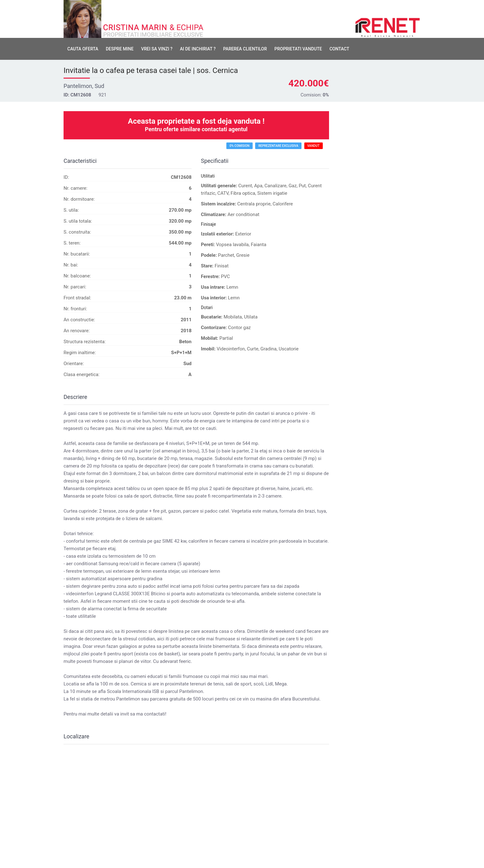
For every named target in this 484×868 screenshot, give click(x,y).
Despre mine (120, 49)
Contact (339, 49)
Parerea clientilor (245, 49)
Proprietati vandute (298, 49)
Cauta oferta (83, 49)
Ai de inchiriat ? (198, 49)
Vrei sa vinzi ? (157, 49)
